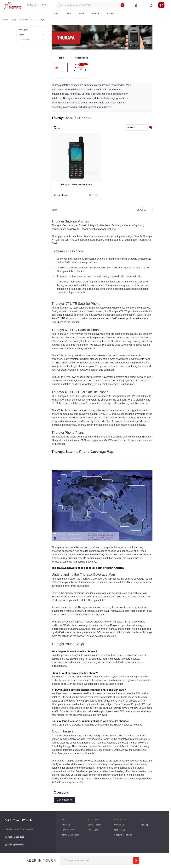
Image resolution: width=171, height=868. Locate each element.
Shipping (118, 835)
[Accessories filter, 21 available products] (32, 40)
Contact (111, 14)
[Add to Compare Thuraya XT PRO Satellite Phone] (96, 195)
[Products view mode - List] (59, 128)
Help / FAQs (120, 830)
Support (96, 14)
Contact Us (119, 825)
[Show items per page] (147, 210)
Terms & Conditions (71, 835)
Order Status (94, 830)
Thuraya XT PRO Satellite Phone (76, 184)
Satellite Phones (27, 20)
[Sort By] (137, 128)
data (97, 98)
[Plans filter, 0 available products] (32, 35)
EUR (46, 5)
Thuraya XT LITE (66, 308)
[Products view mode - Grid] (55, 128)
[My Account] (136, 5)
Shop (57, 14)
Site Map (144, 825)
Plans (82, 14)
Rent (69, 14)
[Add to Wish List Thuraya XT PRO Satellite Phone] (90, 195)
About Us (66, 825)
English (33, 5)
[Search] (123, 5)
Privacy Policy (68, 830)
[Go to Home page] (13, 5)
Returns (128, 835)
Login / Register (95, 825)
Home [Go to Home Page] (6, 20)
